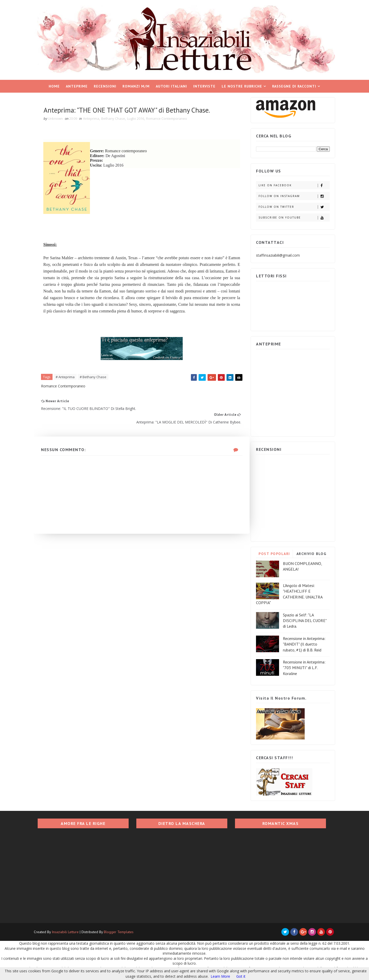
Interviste (205, 85)
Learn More (220, 976)
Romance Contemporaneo (170, 118)
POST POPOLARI (271, 552)
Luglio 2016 (139, 118)
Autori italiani (172, 85)
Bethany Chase (117, 118)
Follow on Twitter (291, 206)
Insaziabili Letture (69, 931)
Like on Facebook (291, 184)
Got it (241, 976)
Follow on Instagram (291, 195)
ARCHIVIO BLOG (308, 552)
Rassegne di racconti (294, 85)
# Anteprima (69, 384)
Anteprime (77, 85)
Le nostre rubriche (242, 85)
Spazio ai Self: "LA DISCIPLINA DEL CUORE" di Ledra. (301, 619)
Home (54, 85)
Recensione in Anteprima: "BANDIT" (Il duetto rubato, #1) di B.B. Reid (301, 643)
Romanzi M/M (136, 85)
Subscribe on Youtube (291, 216)
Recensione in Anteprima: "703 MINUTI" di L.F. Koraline (301, 666)
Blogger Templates (122, 931)
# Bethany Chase (97, 384)
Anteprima (95, 118)
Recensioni (105, 85)
